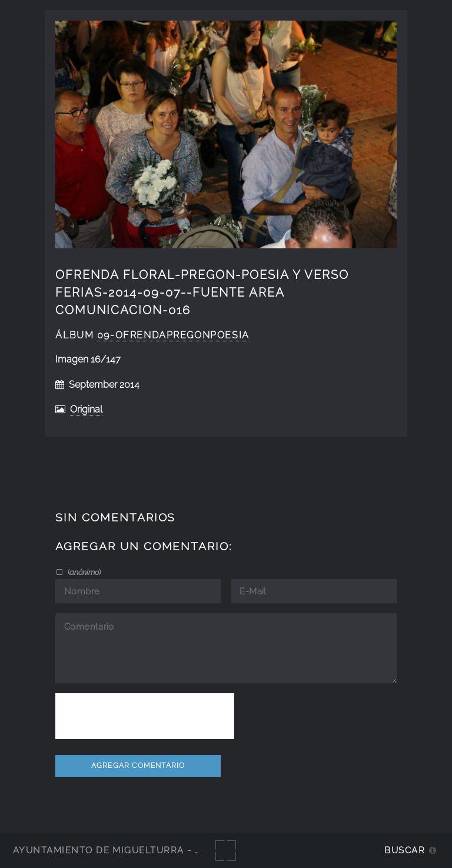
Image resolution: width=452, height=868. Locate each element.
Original (86, 409)
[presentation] (145, 716)
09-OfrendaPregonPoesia (173, 335)
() (83, 572)
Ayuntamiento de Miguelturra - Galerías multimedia (161, 850)
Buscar (405, 850)
